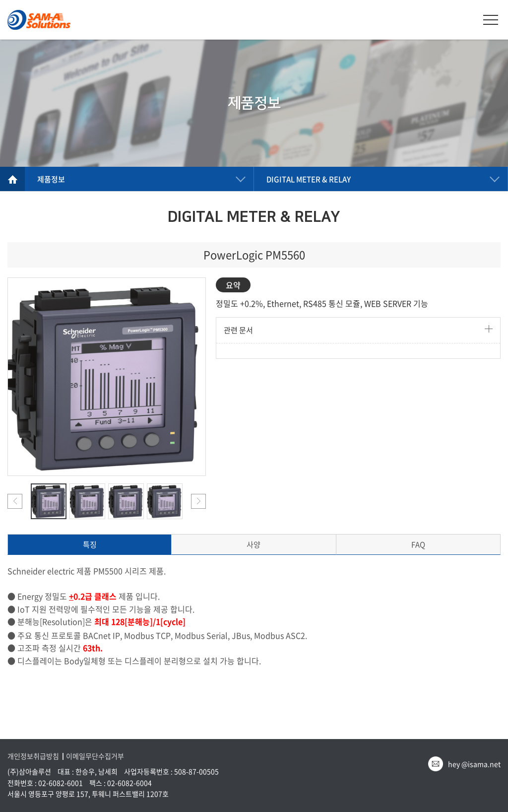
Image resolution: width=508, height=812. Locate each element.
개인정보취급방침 (33, 756)
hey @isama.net (474, 764)
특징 (90, 544)
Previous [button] (15, 501)
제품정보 (51, 179)
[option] (107, 377)
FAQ (418, 544)
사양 (254, 544)
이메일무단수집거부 (95, 756)
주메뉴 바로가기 (0, 0)
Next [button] (198, 501)
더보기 (489, 329)
